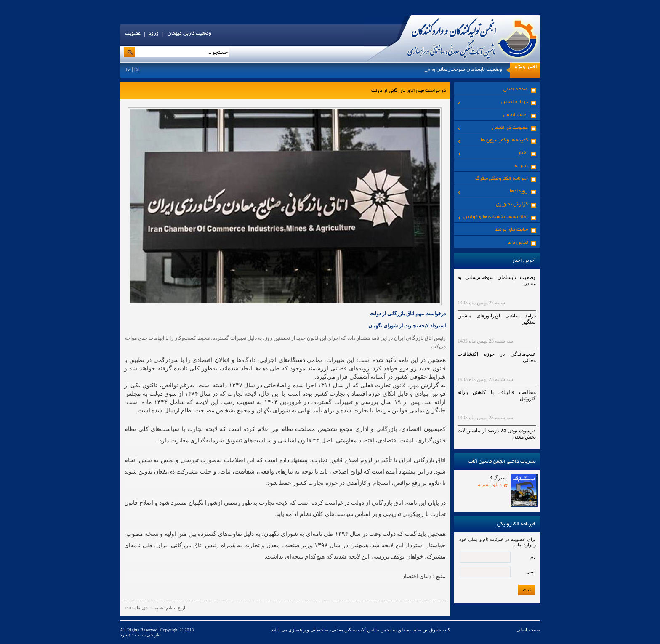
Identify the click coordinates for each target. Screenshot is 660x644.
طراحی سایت (147, 635)
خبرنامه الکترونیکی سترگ (502, 179)
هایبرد (125, 635)
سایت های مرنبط (512, 230)
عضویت (133, 33)
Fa (128, 69)
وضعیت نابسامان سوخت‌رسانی (469, 69)
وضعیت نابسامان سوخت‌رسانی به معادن (497, 281)
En (137, 69)
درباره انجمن (493, 102)
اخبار (493, 153)
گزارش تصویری (512, 204)
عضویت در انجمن (493, 128)
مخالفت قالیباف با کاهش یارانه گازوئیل (497, 395)
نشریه (521, 166)
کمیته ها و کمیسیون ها (493, 140)
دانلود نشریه (490, 484)
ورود (154, 33)
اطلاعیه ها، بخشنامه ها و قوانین (493, 217)
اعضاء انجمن (515, 115)
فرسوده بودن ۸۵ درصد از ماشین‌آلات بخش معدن (497, 434)
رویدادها (493, 191)
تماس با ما (518, 243)
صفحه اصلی (516, 89)
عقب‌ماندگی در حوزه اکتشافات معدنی (497, 357)
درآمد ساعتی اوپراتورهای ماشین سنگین (497, 319)
